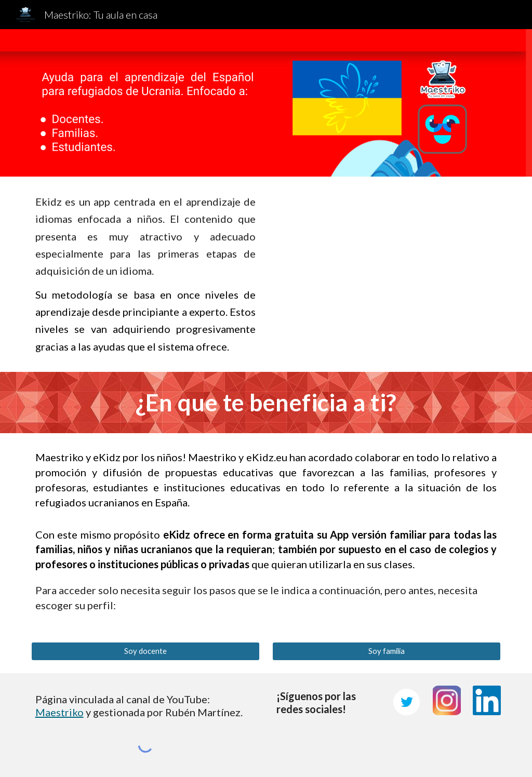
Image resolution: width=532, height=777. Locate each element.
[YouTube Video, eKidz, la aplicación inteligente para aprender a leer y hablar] (387, 260)
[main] (146, 274)
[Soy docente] (146, 651)
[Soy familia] (387, 651)
